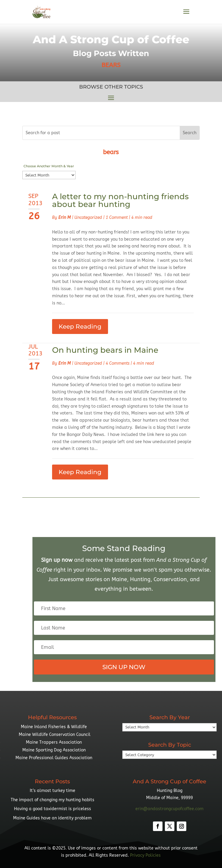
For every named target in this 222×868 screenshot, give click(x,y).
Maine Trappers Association (54, 742)
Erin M (65, 218)
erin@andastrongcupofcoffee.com (169, 809)
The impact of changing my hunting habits (53, 800)
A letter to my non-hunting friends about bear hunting (120, 200)
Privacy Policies (145, 855)
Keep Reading (80, 327)
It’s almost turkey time (53, 791)
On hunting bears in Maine (105, 350)
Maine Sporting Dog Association (54, 750)
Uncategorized (88, 218)
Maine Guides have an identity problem (52, 818)
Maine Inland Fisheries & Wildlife (54, 727)
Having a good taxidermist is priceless (53, 809)
